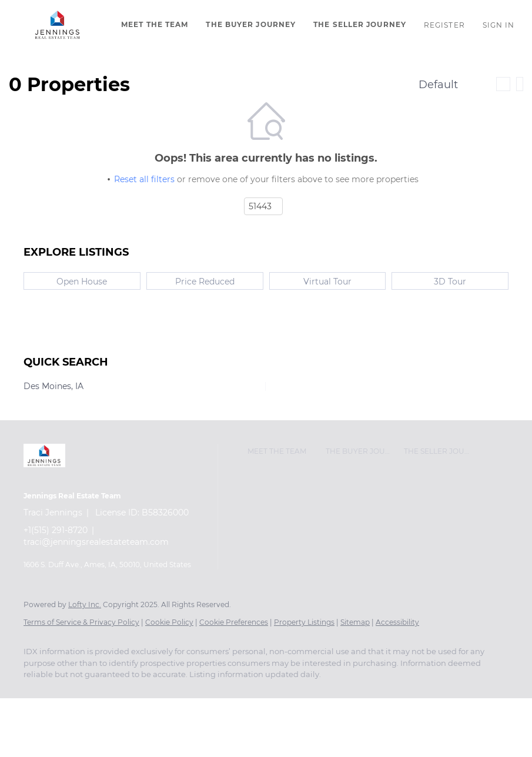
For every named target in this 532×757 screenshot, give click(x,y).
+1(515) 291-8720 (56, 530)
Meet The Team (155, 24)
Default (438, 85)
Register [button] (444, 25)
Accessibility (397, 622)
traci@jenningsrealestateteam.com (96, 542)
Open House (82, 282)
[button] (58, 25)
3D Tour (450, 282)
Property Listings (304, 622)
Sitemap (355, 622)
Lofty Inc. (85, 604)
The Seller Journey (360, 24)
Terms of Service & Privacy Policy (81, 622)
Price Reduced (205, 282)
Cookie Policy (169, 622)
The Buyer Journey (251, 24)
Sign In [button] (499, 25)
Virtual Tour (327, 282)
